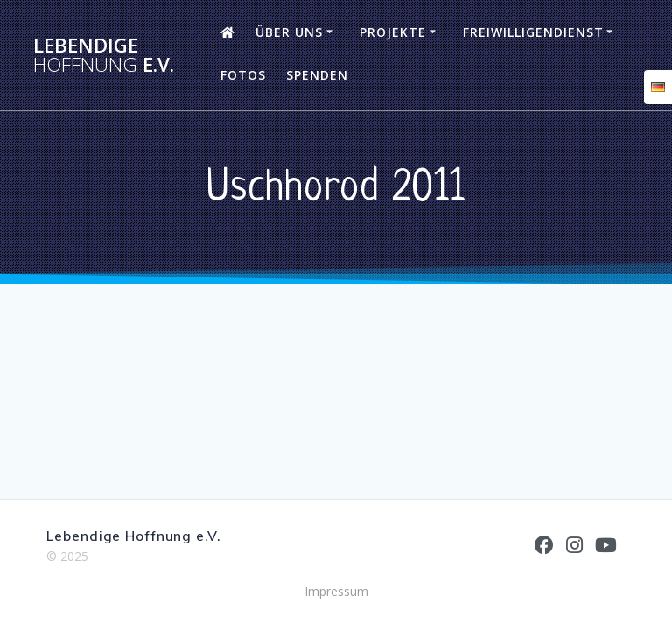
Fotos (243, 75)
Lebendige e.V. (104, 56)
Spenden (317, 75)
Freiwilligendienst (533, 32)
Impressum (336, 591)
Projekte (393, 32)
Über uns (289, 32)
